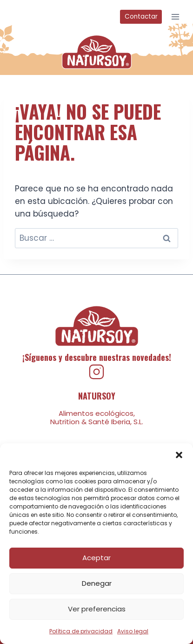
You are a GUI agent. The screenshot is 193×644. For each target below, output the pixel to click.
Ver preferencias (97, 609)
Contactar (141, 17)
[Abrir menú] (175, 17)
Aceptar (96, 558)
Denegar (97, 583)
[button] (179, 455)
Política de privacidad (81, 631)
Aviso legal (133, 631)
